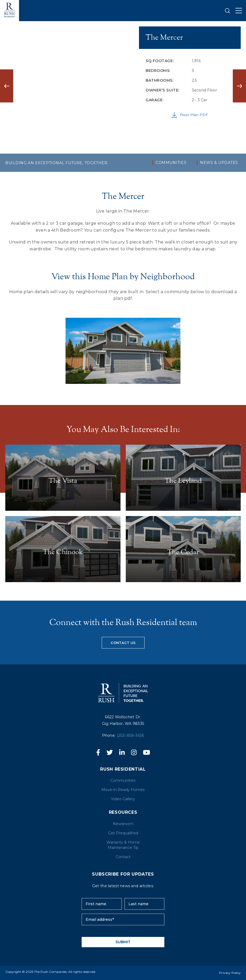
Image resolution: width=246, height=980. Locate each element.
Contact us (123, 643)
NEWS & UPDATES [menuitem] (219, 163)
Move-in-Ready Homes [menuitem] (123, 790)
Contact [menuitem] (123, 857)
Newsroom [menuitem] (123, 824)
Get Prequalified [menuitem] (123, 833)
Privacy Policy (230, 973)
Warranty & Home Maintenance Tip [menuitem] (123, 845)
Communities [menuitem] (171, 163)
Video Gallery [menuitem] (123, 799)
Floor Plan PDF (190, 115)
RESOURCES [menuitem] (123, 812)
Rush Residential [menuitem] (123, 769)
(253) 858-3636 (131, 735)
